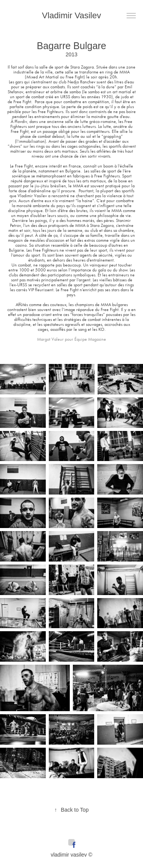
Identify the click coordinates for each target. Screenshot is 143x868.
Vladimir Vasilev (71, 15)
